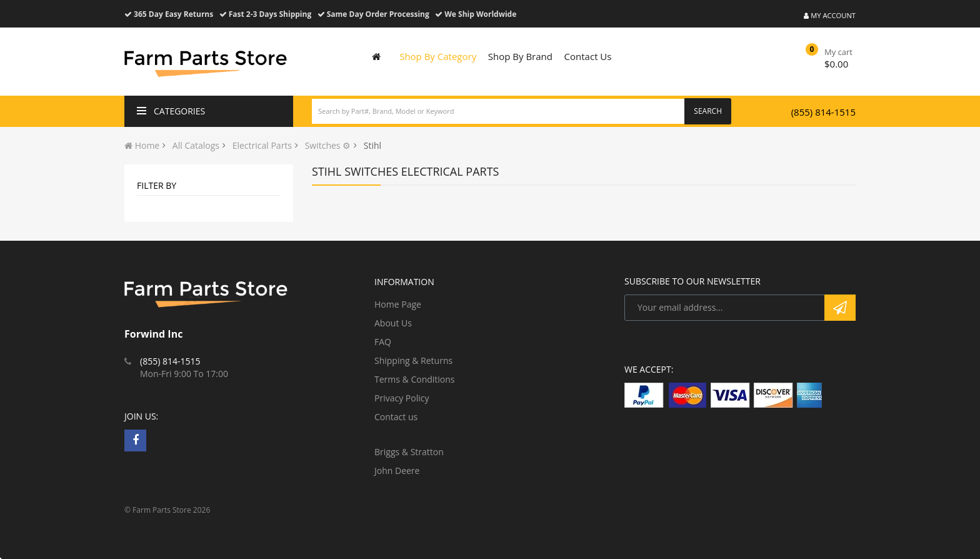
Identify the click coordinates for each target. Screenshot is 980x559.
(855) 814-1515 (823, 112)
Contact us (396, 417)
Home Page (398, 304)
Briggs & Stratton (409, 452)
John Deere (397, 471)
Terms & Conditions (415, 379)
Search (708, 111)
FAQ (383, 342)
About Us (393, 323)
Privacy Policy (402, 398)
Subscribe (840, 308)
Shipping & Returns (413, 360)
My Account (830, 15)
